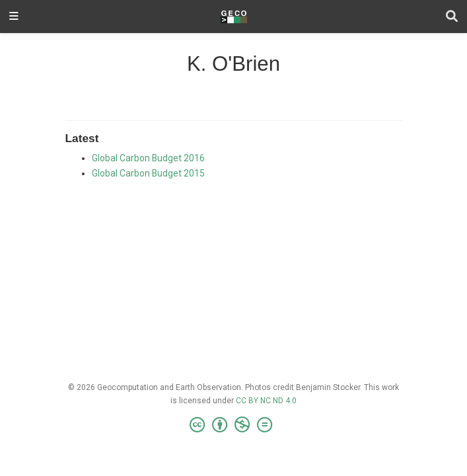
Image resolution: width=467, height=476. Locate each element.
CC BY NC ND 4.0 (266, 401)
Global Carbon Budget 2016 (148, 158)
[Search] (452, 17)
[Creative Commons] (234, 425)
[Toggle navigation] (14, 17)
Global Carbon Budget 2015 (148, 173)
